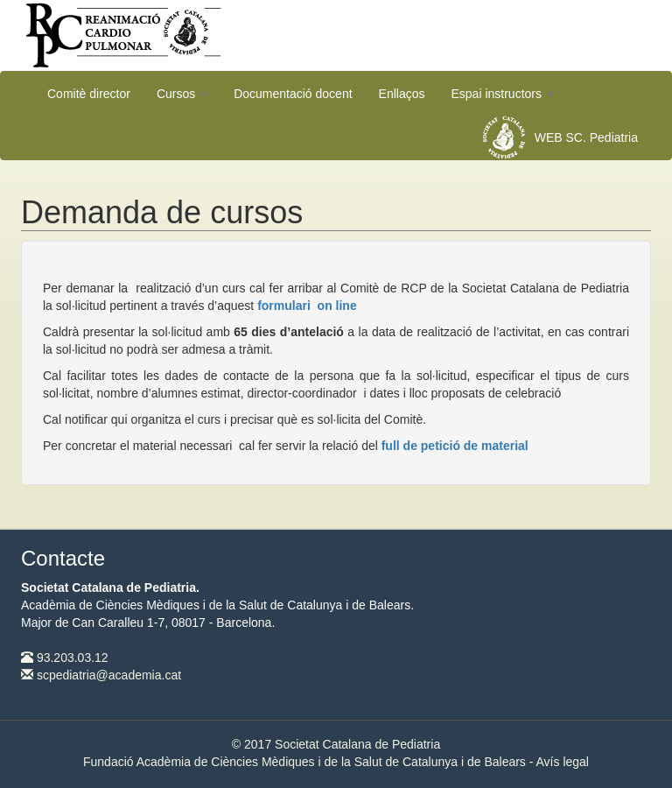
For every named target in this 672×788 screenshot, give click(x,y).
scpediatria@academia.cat (101, 675)
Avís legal (563, 762)
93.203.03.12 (65, 658)
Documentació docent (293, 94)
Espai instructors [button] (503, 94)
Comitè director (89, 94)
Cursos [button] (182, 94)
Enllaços (402, 94)
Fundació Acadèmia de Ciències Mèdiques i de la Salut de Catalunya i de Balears (304, 762)
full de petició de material (455, 446)
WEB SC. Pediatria (586, 137)
